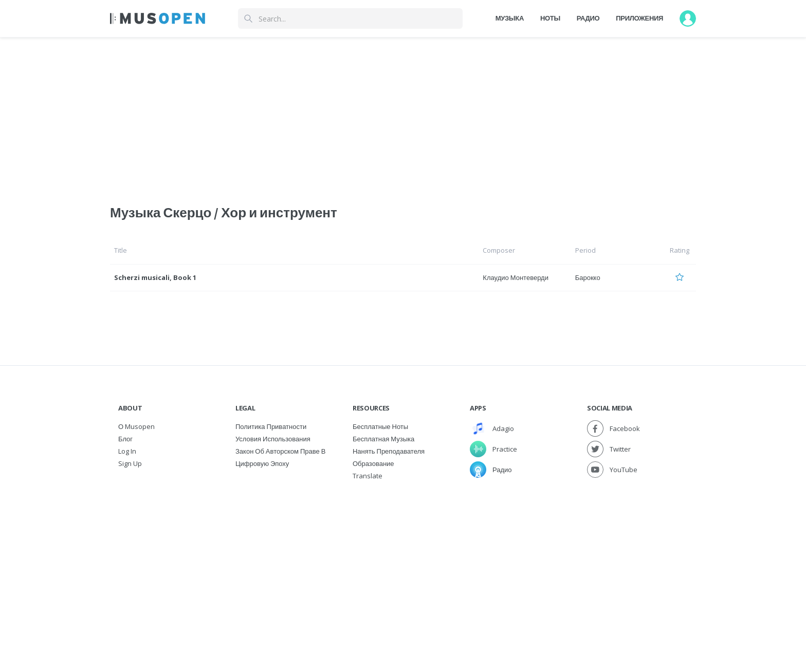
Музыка (510, 18)
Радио (588, 18)
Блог (125, 439)
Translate (368, 476)
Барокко (588, 277)
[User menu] (688, 18)
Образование (373, 463)
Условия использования (273, 439)
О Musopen (136, 426)
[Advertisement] (403, 559)
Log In (127, 451)
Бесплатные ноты (380, 426)
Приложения (639, 18)
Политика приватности (271, 426)
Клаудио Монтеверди (516, 277)
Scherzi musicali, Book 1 (155, 277)
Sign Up (130, 463)
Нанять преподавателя (389, 451)
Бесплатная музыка (383, 439)
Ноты (550, 18)
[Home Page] (158, 18)
